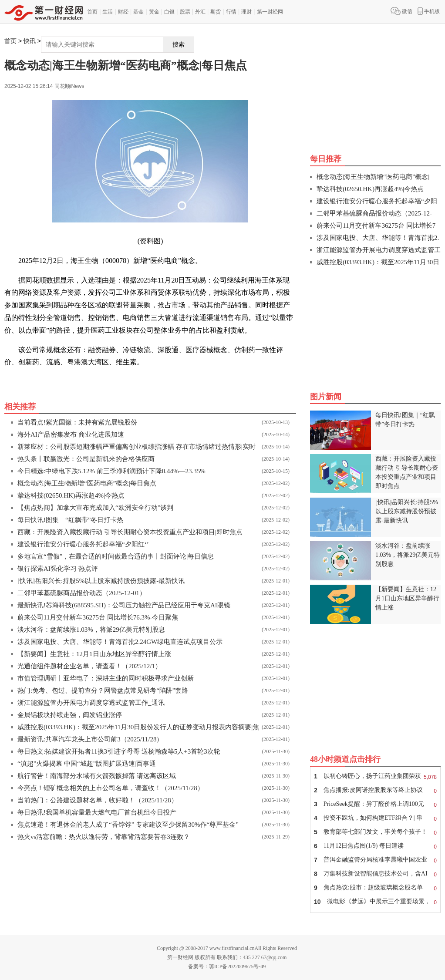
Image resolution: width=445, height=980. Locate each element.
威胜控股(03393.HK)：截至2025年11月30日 (378, 262)
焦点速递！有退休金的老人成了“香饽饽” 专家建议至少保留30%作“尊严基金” (128, 825)
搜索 (179, 44)
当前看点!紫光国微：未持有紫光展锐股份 (77, 422)
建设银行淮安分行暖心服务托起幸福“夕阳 (377, 201)
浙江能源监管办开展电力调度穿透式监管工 (379, 250)
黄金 (154, 12)
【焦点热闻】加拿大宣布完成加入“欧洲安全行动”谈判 (95, 508)
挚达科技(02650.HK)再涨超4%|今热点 (71, 495)
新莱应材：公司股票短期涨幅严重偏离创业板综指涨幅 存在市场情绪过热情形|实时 (137, 447)
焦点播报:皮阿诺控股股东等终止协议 (375, 790)
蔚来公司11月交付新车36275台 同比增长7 (376, 226)
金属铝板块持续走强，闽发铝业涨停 (70, 715)
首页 (92, 12)
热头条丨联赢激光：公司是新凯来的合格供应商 (86, 459)
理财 (246, 12)
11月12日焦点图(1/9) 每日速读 (375, 846)
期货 (216, 12)
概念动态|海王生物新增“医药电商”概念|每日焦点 (87, 483)
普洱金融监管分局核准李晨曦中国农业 (375, 860)
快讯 (30, 41)
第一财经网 (270, 12)
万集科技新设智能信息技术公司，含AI (375, 874)
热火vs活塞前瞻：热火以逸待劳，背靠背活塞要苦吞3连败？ (104, 837)
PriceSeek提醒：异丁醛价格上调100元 (375, 804)
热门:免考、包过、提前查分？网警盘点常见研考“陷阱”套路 (103, 690)
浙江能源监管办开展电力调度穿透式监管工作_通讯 (91, 703)
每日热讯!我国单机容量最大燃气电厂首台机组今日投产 (97, 812)
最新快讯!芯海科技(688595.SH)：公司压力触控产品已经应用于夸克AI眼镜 (124, 605)
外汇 (200, 12)
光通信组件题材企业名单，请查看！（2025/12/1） (89, 666)
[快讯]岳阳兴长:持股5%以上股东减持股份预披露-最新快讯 (101, 581)
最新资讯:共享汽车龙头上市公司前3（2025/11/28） (90, 739)
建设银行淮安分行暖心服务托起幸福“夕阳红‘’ (83, 544)
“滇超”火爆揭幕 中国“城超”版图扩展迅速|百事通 (87, 764)
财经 (123, 12)
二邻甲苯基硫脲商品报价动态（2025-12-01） (82, 593)
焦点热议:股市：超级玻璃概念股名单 (375, 888)
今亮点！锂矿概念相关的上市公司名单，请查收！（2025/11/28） (111, 788)
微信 (401, 11)
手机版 (429, 11)
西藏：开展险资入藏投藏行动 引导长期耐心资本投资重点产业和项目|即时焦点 (130, 532)
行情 (231, 12)
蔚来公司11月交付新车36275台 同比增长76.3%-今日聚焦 (98, 617)
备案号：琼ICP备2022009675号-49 (227, 967)
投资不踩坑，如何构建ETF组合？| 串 (375, 818)
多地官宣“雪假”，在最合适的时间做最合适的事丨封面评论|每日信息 (116, 556)
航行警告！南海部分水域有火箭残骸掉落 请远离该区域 (97, 776)
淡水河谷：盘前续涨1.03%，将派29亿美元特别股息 (91, 630)
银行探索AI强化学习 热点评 (58, 569)
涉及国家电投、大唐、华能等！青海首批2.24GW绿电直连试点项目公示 (120, 642)
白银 (169, 12)
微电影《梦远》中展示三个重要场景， (375, 902)
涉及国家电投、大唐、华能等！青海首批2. (378, 238)
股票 (185, 12)
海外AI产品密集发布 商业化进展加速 (71, 434)
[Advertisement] (375, 327)
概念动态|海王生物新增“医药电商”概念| (373, 177)
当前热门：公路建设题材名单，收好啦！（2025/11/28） (98, 800)
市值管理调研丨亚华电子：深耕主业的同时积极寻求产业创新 (106, 678)
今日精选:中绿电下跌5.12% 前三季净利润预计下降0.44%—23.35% (111, 471)
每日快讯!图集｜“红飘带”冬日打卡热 (70, 520)
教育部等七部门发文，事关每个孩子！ (375, 832)
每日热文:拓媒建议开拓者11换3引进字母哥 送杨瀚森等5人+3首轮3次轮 (119, 751)
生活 (108, 12)
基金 (138, 12)
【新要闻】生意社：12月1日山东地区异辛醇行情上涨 (94, 654)
